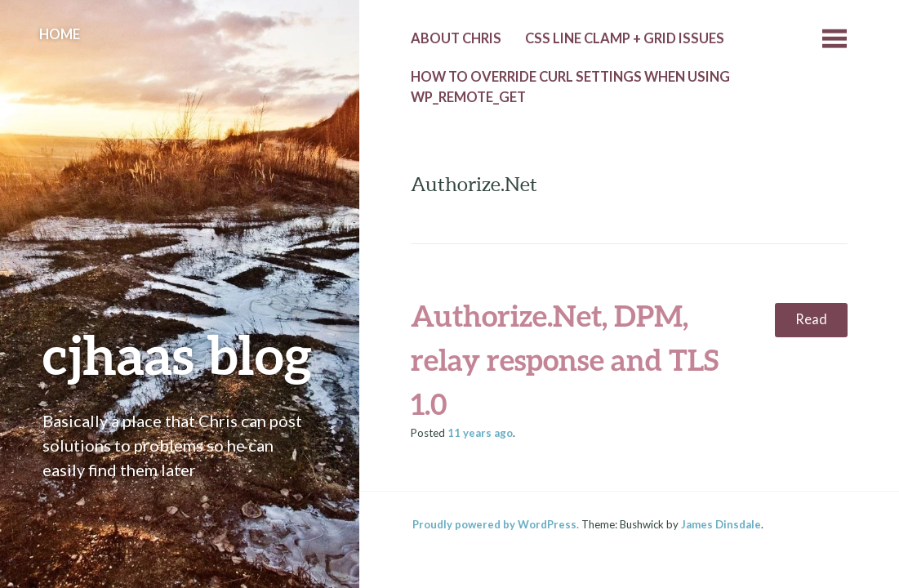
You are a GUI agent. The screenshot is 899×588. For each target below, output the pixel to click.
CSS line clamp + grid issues (625, 38)
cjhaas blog (177, 354)
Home (60, 34)
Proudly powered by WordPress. (496, 524)
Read (811, 319)
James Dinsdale (721, 524)
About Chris (456, 38)
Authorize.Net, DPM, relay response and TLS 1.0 (565, 359)
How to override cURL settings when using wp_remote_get (570, 87)
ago (480, 433)
